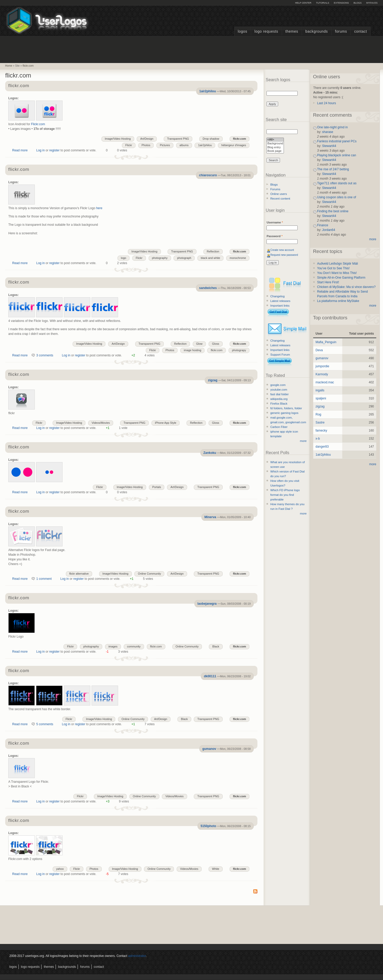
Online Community (149, 574)
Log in (41, 150)
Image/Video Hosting (118, 139)
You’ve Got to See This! (333, 268)
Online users (279, 194)
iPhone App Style (166, 423)
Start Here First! (328, 282)
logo (124, 258)
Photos (146, 145)
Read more (20, 150)
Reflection (213, 251)
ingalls (320, 390)
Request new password (284, 255)
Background (275, 144)
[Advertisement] (191, 49)
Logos (242, 31)
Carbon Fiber (279, 427)
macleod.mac (325, 382)
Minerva (210, 517)
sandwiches (208, 288)
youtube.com (279, 390)
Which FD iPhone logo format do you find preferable (285, 495)
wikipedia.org (279, 399)
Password (274, 236)
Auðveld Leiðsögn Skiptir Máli (337, 264)
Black (216, 646)
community (134, 646)
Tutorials (323, 3)
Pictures (165, 145)
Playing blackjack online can (337, 155)
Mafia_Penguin (326, 342)
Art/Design (147, 139)
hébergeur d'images (234, 145)
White (216, 869)
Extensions (341, 3)
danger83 (322, 447)
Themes (292, 31)
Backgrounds (317, 31)
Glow (199, 344)
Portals (157, 487)
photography (160, 258)
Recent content (280, 199)
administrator (137, 956)
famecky (321, 431)
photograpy (239, 350)
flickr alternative (79, 574)
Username (275, 222)
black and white (210, 258)
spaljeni (321, 398)
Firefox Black (279, 404)
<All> (275, 140)
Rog (318, 414)
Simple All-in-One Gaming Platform (341, 278)
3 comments (45, 355)
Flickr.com (38, 124)
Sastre (320, 422)
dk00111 (210, 676)
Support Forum (280, 355)
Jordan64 (329, 230)
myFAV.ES (372, 3)
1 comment (44, 579)
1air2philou (208, 91)
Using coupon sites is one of (337, 197)
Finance (323, 225)
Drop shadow (211, 139)
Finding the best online (333, 211)
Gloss (216, 344)
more (303, 441)
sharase (328, 132)
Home (9, 66)
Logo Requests (266, 31)
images (113, 646)
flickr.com (28, 66)
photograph (184, 258)
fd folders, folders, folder (286, 408)
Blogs (357, 3)
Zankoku (210, 453)
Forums (341, 31)
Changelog (278, 296)
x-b (318, 439)
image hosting (192, 350)
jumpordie (322, 366)
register (54, 150)
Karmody (322, 374)
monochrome (238, 258)
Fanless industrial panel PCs (337, 141)
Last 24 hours (327, 103)
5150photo (208, 826)
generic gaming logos (284, 413)
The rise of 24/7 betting (333, 169)
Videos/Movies (101, 423)
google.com (278, 385)
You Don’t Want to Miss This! (337, 273)
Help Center (303, 3)
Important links (280, 306)
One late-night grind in (332, 127)
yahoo (60, 869)
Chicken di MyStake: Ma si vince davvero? (346, 287)
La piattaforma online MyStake (338, 301)
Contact (361, 31)
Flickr (129, 145)
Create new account (282, 250)
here (99, 208)
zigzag (213, 380)
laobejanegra (207, 604)
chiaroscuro (208, 175)
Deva (319, 350)
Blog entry (275, 148)
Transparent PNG (178, 139)
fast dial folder (280, 394)
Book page (275, 151)
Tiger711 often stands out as (337, 183)
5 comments (45, 724)
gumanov (209, 749)
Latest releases (280, 301)
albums (184, 145)
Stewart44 (329, 146)
